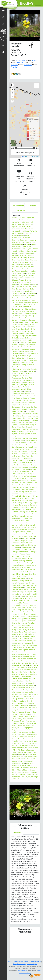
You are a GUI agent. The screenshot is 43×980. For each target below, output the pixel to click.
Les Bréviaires (20, 480)
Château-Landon (18, 309)
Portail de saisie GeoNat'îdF (33, 962)
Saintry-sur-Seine (29, 690)
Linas (22, 501)
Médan (28, 532)
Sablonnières (29, 634)
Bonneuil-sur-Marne (27, 267)
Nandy (29, 567)
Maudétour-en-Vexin (29, 529)
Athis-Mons (29, 229)
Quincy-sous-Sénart (28, 621)
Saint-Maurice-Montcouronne (21, 677)
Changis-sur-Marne (29, 304)
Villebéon (22, 750)
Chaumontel (16, 316)
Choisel (21, 325)
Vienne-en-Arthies (18, 748)
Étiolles (21, 376)
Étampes (15, 376)
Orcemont (15, 592)
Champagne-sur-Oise (27, 300)
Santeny (23, 696)
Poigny (25, 607)
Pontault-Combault (27, 612)
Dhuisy (21, 362)
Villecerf (20, 752)
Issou (32, 431)
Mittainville (16, 541)
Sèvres (14, 703)
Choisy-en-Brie (29, 325)
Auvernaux (21, 233)
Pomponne (16, 612)
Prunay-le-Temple (24, 619)
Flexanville (32, 385)
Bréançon (15, 278)
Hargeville (30, 427)
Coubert (30, 340)
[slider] (34, 148)
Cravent (33, 349)
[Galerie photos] (3, 52)
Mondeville (16, 543)
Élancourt (15, 371)
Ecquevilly (27, 369)
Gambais (26, 405)
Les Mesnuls (16, 489)
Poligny (31, 610)
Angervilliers (16, 222)
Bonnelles (15, 267)
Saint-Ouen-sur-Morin (27, 683)
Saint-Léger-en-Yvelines (20, 665)
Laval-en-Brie (31, 463)
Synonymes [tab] (17, 832)
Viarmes (15, 745)
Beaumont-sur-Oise (28, 242)
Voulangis (22, 774)
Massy (19, 529)
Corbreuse (28, 338)
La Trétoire (21, 463)
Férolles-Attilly (17, 380)
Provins (14, 619)
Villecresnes (28, 752)
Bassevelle (26, 238)
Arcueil (14, 224)
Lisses (14, 503)
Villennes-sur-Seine (18, 763)
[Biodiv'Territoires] (3, 38)
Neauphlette (16, 574)
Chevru (14, 322)
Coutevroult (25, 349)
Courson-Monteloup (19, 347)
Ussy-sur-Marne (32, 721)
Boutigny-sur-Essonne (26, 276)
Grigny (15, 420)
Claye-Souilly (25, 329)
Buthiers (26, 289)
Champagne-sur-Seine (19, 302)
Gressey (35, 416)
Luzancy (15, 514)
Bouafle (30, 269)
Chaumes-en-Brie (30, 313)
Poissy (25, 610)
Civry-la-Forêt (21, 327)
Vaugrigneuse (28, 728)
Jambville (21, 434)
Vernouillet (23, 737)
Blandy (15, 251)
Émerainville (30, 371)
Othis (22, 596)
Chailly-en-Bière (30, 293)
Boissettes (15, 255)
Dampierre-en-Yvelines (29, 360)
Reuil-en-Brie (16, 625)
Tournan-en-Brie (24, 717)
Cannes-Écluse (17, 291)
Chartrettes (27, 307)
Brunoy (14, 284)
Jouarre (21, 436)
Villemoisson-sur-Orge (19, 757)
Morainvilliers (16, 558)
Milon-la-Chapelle (28, 538)
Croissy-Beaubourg (18, 353)
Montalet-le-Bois (26, 543)
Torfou (33, 714)
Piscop (14, 607)
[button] (12, 85)
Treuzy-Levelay (17, 719)
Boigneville (29, 251)
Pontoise (33, 614)
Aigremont (30, 218)
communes (18, 205)
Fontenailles (16, 394)
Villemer (34, 754)
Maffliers (15, 516)
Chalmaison (21, 298)
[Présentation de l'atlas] (3, 17)
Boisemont (21, 253)
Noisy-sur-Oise (18, 587)
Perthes (25, 605)
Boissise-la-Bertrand (27, 255)
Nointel (14, 583)
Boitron (31, 262)
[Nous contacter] (3, 45)
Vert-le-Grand (28, 741)
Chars (20, 307)
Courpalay (21, 345)
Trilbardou (15, 721)
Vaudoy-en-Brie (17, 728)
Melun (22, 534)
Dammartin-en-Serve (19, 358)
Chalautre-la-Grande (19, 296)
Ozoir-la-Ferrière (31, 596)
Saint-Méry (27, 679)
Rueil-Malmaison (30, 632)
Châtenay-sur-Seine (19, 311)
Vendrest (32, 732)
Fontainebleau (26, 389)
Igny (27, 431)
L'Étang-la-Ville (24, 492)
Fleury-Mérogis (22, 385)
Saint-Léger (33, 663)
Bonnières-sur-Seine (19, 269)
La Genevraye (23, 452)
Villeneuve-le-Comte (19, 759)
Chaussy (24, 316)
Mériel (19, 536)
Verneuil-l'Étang (24, 734)
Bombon (15, 264)
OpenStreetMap (35, 157)
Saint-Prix (32, 685)
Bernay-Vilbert (17, 247)
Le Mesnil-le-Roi (25, 471)
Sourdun (20, 710)
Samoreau (28, 694)
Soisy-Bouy (16, 705)
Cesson (21, 293)
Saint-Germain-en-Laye (29, 652)
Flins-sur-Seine (17, 387)
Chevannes (23, 320)
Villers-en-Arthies (26, 765)
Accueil (10, 962)
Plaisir (20, 607)
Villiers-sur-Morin (23, 772)
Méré (14, 536)
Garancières (26, 407)
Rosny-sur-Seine (17, 632)
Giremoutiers (16, 414)
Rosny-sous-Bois (28, 630)
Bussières (28, 287)
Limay (27, 498)
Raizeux (14, 623)
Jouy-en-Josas (27, 438)
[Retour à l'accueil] (3, 10)
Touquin (15, 717)
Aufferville (34, 231)
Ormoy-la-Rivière (26, 594)
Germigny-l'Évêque (18, 411)
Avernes (29, 233)
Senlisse (15, 701)
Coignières (31, 331)
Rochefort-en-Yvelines (26, 627)
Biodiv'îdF (27, 3)
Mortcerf (15, 563)
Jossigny (15, 436)
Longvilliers (25, 507)
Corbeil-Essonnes (18, 338)
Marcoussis (16, 523)
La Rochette (28, 460)
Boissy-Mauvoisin (18, 260)
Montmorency (17, 556)
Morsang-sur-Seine (26, 561)
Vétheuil (33, 743)
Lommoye (34, 505)
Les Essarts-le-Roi (25, 485)
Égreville (34, 369)
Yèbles (15, 779)
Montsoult (26, 556)
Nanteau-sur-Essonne (19, 569)
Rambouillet (22, 623)
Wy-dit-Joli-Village (32, 777)
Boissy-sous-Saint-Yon (20, 262)
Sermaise (30, 701)
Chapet (14, 307)
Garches (34, 407)
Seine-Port (29, 699)
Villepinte (29, 763)
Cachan (32, 289)
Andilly (27, 220)
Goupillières (17, 416)
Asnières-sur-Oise (18, 229)
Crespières (15, 351)
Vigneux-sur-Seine (32, 748)
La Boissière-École (31, 440)
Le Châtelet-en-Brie (27, 465)
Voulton (29, 774)
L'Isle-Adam (29, 501)
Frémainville (16, 402)
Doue (14, 367)
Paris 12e (22, 601)
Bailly (22, 235)
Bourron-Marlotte (19, 273)
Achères (15, 218)
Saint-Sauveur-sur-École (20, 692)
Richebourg (26, 625)
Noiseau (21, 583)
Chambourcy (31, 298)
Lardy (21, 460)
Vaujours (15, 730)
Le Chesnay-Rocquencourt (24, 466)
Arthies (29, 227)
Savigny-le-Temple (18, 699)
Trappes (34, 717)
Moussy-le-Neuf (32, 563)
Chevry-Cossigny (24, 322)
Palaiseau (28, 598)
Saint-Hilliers (32, 659)
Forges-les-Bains (17, 400)
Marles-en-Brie (24, 525)
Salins (31, 692)
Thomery (28, 712)
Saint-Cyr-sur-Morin (19, 645)
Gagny (14, 405)
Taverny (21, 712)
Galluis (20, 405)
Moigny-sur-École (27, 541)
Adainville (22, 218)
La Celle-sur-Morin (23, 445)
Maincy (14, 518)
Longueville (16, 507)
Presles (23, 616)
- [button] (12, 97)
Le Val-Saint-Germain (26, 494)
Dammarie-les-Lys (25, 356)
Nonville (27, 587)
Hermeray (21, 431)
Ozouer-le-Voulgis (18, 598)
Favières (25, 378)
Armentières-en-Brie (25, 224)
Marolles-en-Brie (21, 527)
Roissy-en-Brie (17, 630)
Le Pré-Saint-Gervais (19, 478)
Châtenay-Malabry (31, 309)
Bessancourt (27, 247)
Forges (32, 398)
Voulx (35, 774)
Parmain (26, 603)
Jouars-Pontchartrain (21, 437)
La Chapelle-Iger (31, 447)
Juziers (21, 440)
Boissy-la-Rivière (28, 258)
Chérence (15, 320)
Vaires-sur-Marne (19, 723)
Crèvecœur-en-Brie (27, 351)
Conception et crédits (19, 964)
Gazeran (24, 409)
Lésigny (26, 487)
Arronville (22, 227)
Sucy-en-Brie (28, 710)
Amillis (21, 220)
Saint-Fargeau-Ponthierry (27, 650)
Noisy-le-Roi (21, 585)
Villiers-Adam (25, 768)
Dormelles (31, 365)
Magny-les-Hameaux (26, 516)
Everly (27, 376)
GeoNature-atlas (22, 971)
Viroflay (33, 772)
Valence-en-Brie (31, 723)
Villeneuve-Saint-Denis (26, 761)
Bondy (30, 264)
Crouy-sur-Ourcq (32, 353)
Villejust (27, 754)
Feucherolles (16, 382)
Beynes (29, 249)
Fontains (27, 391)
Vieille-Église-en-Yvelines (27, 745)
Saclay (19, 636)
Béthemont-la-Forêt (19, 249)
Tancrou (15, 712)
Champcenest (33, 302)
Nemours (25, 574)
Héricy (14, 431)
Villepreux (15, 765)
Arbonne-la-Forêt (28, 222)
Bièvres (35, 249)
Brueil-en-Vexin (27, 282)
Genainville (32, 409)
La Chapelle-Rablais (18, 449)
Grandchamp (27, 416)
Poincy (19, 610)
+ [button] (12, 90)
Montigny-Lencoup (27, 549)
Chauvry (31, 316)
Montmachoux (25, 554)
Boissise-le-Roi (17, 258)
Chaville (15, 318)
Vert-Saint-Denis (23, 743)
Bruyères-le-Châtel (24, 284)
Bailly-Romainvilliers (20, 236)
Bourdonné (33, 271)
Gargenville (16, 409)
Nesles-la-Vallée (22, 576)
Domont (33, 362)
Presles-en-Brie (32, 616)
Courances (23, 342)
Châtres (20, 313)
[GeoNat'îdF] (3, 31)
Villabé (15, 750)
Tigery (27, 714)
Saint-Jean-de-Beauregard (21, 661)
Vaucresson (30, 725)
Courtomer (31, 347)
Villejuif (21, 754)
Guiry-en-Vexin (24, 425)
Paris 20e (19, 603)
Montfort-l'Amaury (27, 547)
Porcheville (16, 616)
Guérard (15, 423)
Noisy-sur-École (32, 585)
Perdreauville (16, 605)
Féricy (31, 378)
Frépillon (24, 402)
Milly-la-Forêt (16, 538)
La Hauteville (23, 454)
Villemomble (33, 757)
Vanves (14, 725)
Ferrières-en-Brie (28, 380)
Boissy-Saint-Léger (31, 260)
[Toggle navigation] (38, 3)
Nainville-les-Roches (19, 567)
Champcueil (17, 304)
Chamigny (15, 300)
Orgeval (30, 592)
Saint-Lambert (23, 663)
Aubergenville (17, 231)
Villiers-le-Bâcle (22, 770)
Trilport (23, 721)
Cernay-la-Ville (28, 291)
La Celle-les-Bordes (19, 443)
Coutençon (16, 349)
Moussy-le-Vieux (18, 565)
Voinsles (15, 774)
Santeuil (30, 696)
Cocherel (23, 331)
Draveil (26, 367)
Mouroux (22, 563)
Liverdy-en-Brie (22, 503)
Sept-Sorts (22, 701)
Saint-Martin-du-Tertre (19, 674)
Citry (13, 327)
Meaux (22, 532)
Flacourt (25, 382)
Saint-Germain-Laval (19, 654)
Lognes (27, 505)
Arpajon (15, 227)
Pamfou (15, 601)
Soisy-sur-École (26, 705)
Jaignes (14, 434)
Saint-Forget (16, 652)
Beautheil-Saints (17, 244)
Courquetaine (31, 345)
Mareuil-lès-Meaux (27, 523)
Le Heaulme (25, 469)
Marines (15, 525)
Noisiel (27, 583)
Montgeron (16, 549)
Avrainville (15, 235)
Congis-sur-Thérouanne (28, 336)
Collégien (15, 333)
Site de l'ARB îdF (18, 962)
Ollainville (33, 590)
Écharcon (33, 367)
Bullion (34, 284)
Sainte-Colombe (32, 645)
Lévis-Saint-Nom (25, 496)
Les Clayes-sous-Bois (26, 483)
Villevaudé (15, 768)
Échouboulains (17, 369)
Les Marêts (33, 487)
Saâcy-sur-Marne (18, 634)
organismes (31, 205)
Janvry (28, 434)
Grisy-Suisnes (23, 420)
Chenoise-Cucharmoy (26, 318)
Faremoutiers (16, 378)
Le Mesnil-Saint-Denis (22, 473)
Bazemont (24, 240)
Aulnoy (14, 233)
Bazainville (15, 240)
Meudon (25, 536)
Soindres (31, 703)
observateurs (19, 210)
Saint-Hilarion (21, 659)
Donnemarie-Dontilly (19, 365)
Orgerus (23, 592)
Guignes (22, 423)
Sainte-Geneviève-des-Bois (22, 647)
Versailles (15, 741)
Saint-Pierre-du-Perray (19, 685)
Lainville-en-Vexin (24, 456)
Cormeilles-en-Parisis (19, 340)
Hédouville (33, 429)
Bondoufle (22, 264)
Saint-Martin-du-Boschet (27, 672)
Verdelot (15, 734)
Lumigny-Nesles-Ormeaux (28, 512)
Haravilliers (21, 427)
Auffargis (26, 231)
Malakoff (15, 520)
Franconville (28, 400)
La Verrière (16, 465)
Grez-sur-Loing (33, 418)
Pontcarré (15, 614)
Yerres (20, 779)
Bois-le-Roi (29, 253)
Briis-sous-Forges (18, 280)
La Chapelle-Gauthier (22, 446)
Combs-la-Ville (24, 333)
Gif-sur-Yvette (31, 411)
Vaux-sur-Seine (23, 732)
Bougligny (25, 271)
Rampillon (31, 623)
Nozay (26, 590)
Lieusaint (20, 498)
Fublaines (32, 402)
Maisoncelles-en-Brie (25, 518)
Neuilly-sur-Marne (26, 581)
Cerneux (15, 293)
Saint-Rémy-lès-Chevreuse (21, 687)
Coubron (15, 342)
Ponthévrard (24, 614)
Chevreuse (32, 320)
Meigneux (15, 534)
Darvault (15, 362)
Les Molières (26, 489)
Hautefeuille (16, 429)
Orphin (35, 594)
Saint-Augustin (24, 639)
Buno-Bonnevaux (18, 287)
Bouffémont (16, 271)
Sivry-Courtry (22, 703)
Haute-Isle (25, 429)
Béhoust (27, 244)
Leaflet (25, 157)
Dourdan (20, 367)
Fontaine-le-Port (17, 391)
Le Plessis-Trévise (30, 476)
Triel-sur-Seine (28, 719)
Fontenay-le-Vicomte (19, 396)
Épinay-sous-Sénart (18, 374)
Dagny (15, 356)
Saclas (14, 636)
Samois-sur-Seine (18, 694)
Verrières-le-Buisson (30, 739)
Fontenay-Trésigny (22, 398)
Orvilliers (16, 596)
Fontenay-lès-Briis (27, 394)
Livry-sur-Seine (18, 505)
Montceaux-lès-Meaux (19, 545)
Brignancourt (30, 278)
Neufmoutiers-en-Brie (19, 578)
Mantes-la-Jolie (24, 520)
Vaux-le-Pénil (24, 730)
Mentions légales (32, 964)
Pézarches (32, 605)
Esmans (29, 374)
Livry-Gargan (33, 503)
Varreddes (21, 725)
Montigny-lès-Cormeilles (20, 552)
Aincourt (15, 220)
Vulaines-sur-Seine (18, 777)
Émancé (22, 371)
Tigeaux (21, 714)
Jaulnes (33, 434)
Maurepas (15, 532)
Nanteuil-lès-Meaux (24, 572)
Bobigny (21, 251)
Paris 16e (29, 601)
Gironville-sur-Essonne (30, 414)
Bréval (22, 278)
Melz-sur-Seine (31, 534)
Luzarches (22, 514)
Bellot (33, 244)
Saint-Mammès (22, 668)
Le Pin (21, 476)
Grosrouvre (33, 420)
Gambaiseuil (16, 407)
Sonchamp (23, 708)
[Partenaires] (3, 24)
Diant (27, 362)
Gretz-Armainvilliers (19, 418)
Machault (30, 514)
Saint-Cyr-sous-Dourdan (26, 643)
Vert (21, 741)
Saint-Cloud (22, 641)
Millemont (33, 536)
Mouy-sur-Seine (31, 565)
